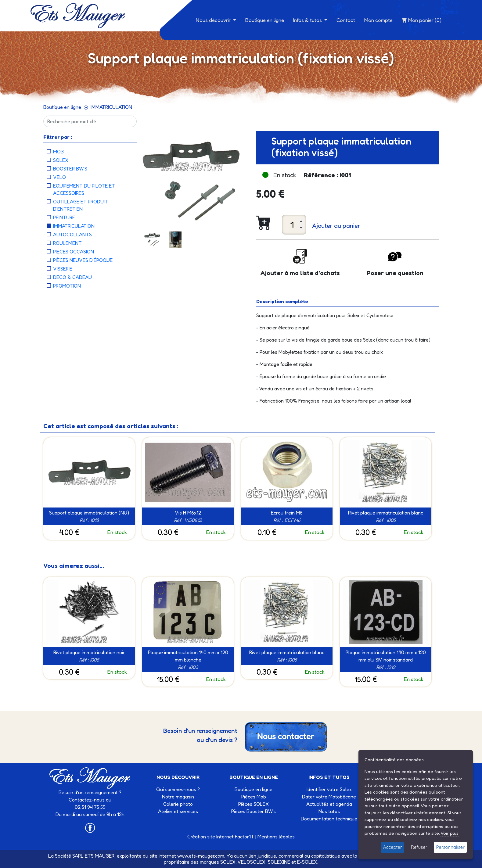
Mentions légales (276, 837)
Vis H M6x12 (188, 513)
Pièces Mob (254, 797)
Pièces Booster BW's (254, 811)
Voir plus (450, 833)
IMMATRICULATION (111, 107)
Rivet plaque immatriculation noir (89, 652)
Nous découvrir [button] (214, 20)
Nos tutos (329, 811)
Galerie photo (178, 804)
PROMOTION (67, 286)
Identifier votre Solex (329, 789)
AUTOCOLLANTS (72, 235)
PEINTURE (64, 217)
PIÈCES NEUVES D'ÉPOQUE (83, 260)
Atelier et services (178, 811)
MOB (58, 152)
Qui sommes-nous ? (178, 789)
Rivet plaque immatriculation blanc (386, 513)
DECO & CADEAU (72, 277)
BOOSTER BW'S (70, 169)
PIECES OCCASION (74, 252)
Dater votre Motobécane (329, 797)
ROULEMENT (67, 243)
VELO (59, 177)
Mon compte (378, 20)
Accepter (393, 847)
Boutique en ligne (265, 20)
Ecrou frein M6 (287, 513)
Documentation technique (329, 819)
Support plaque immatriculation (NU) (89, 513)
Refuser (419, 847)
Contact (346, 20)
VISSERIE (63, 269)
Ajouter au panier (336, 226)
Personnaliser (450, 847)
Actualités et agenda (329, 804)
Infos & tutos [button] (308, 20)
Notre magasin (178, 797)
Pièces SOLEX (254, 804)
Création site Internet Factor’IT (221, 837)
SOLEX (61, 160)
